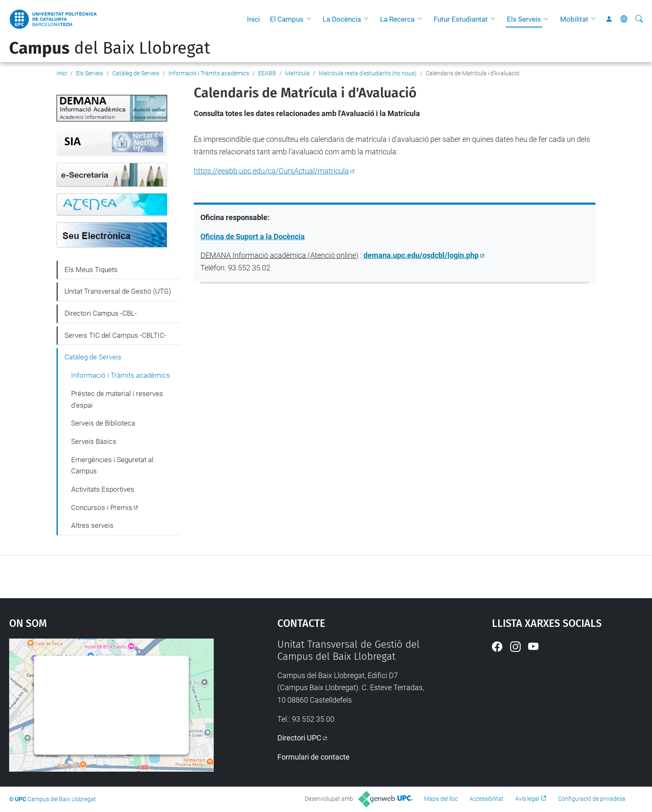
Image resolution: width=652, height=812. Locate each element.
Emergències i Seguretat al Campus (112, 465)
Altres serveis (92, 525)
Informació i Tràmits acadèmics (209, 73)
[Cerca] (639, 19)
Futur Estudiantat (461, 19)
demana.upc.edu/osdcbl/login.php (421, 255)
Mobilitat (574, 19)
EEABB (267, 73)
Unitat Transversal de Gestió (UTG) (118, 291)
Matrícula (298, 73)
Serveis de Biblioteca (103, 423)
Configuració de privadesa (592, 799)
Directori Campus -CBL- (101, 313)
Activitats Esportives (103, 489)
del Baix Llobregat (110, 48)
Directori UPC (299, 738)
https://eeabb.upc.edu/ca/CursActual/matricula (271, 171)
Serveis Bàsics (94, 441)
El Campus (287, 19)
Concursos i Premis (102, 507)
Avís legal (527, 799)
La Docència (342, 19)
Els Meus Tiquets (91, 270)
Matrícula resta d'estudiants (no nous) (368, 73)
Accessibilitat (487, 799)
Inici (253, 19)
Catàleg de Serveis (136, 73)
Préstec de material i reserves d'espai (117, 399)
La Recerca (397, 19)
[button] (311, 19)
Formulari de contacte (314, 757)
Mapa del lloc (441, 799)
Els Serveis (524, 19)
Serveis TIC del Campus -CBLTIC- (115, 335)
